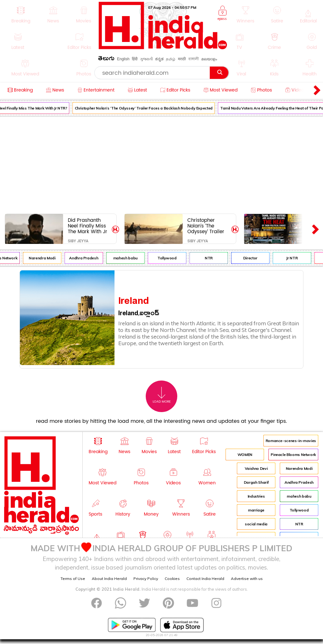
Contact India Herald (205, 579)
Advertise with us (247, 579)
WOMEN (245, 455)
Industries (256, 496)
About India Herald (109, 579)
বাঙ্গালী (194, 59)
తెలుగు (106, 59)
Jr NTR (294, 258)
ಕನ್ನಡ (159, 59)
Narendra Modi (44, 258)
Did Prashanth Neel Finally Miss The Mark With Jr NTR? (88, 226)
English (123, 59)
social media (256, 524)
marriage (256, 510)
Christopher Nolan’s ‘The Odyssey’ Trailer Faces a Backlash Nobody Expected (146, 108)
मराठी (182, 59)
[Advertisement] (161, 164)
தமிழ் (171, 59)
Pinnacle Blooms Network (293, 455)
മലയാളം (209, 59)
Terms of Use (73, 579)
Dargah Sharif (256, 482)
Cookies (172, 579)
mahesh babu (128, 258)
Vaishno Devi (256, 468)
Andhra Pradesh (86, 258)
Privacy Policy (146, 579)
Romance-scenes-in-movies (291, 441)
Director (253, 258)
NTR (211, 258)
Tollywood (170, 258)
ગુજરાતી (146, 59)
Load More (162, 395)
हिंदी (135, 59)
